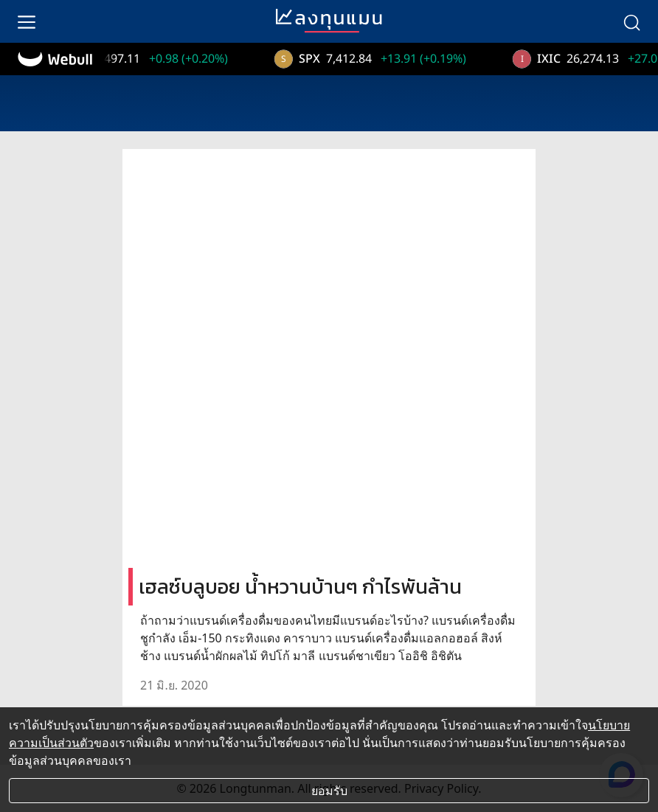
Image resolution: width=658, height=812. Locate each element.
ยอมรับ (329, 791)
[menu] (27, 21)
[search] (631, 21)
